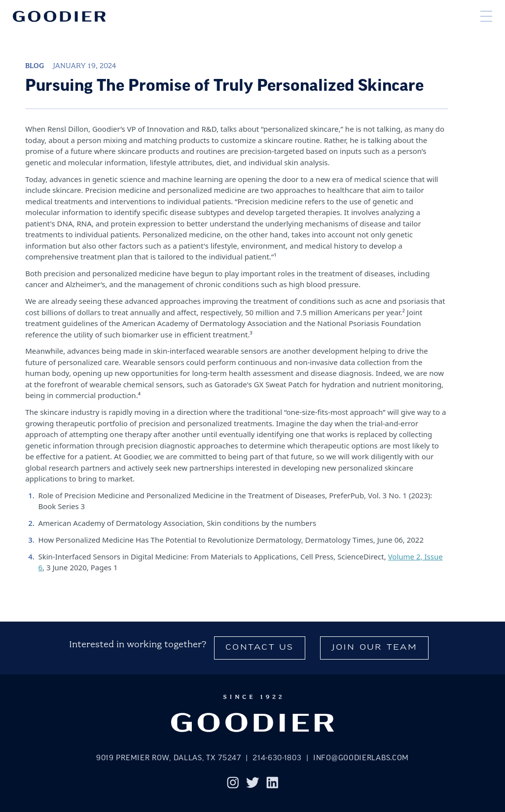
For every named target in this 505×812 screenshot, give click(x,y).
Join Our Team (375, 648)
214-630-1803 (277, 758)
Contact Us (260, 648)
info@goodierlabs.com (361, 758)
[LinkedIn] (272, 784)
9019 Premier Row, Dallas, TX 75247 (169, 758)
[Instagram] (233, 784)
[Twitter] (253, 784)
